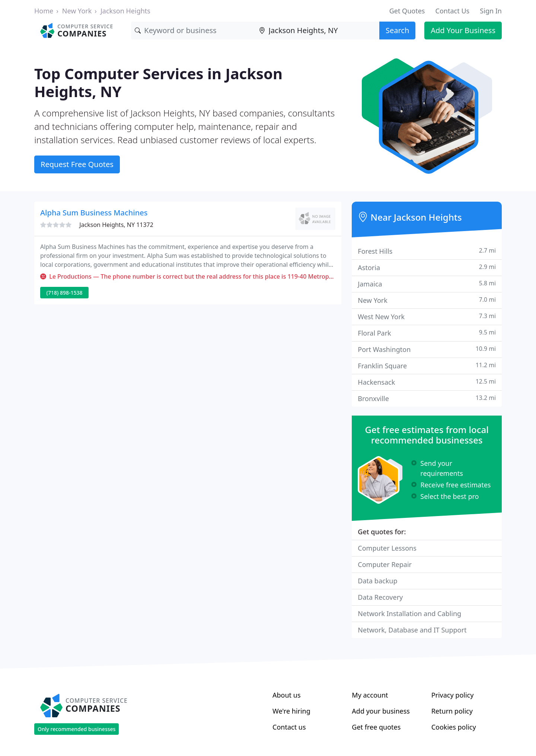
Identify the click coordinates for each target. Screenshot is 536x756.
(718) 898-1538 (65, 293)
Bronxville (427, 398)
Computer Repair (385, 564)
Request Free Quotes (77, 164)
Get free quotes (376, 727)
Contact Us (453, 11)
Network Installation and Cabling (409, 614)
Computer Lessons (387, 548)
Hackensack (427, 382)
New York (77, 11)
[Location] (317, 31)
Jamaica (427, 284)
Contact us (289, 727)
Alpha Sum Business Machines (94, 213)
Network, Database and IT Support (412, 630)
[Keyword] (193, 31)
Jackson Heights (125, 11)
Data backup (377, 581)
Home (44, 11)
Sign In (491, 11)
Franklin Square (427, 366)
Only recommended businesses (76, 729)
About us (287, 695)
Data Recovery (380, 597)
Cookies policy (454, 727)
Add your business (381, 711)
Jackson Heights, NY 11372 (116, 225)
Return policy (452, 711)
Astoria (427, 267)
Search (397, 30)
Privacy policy (453, 695)
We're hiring (291, 711)
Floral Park (427, 333)
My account (370, 695)
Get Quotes (407, 11)
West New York (427, 316)
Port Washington (427, 349)
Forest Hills (427, 251)
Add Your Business (463, 30)
